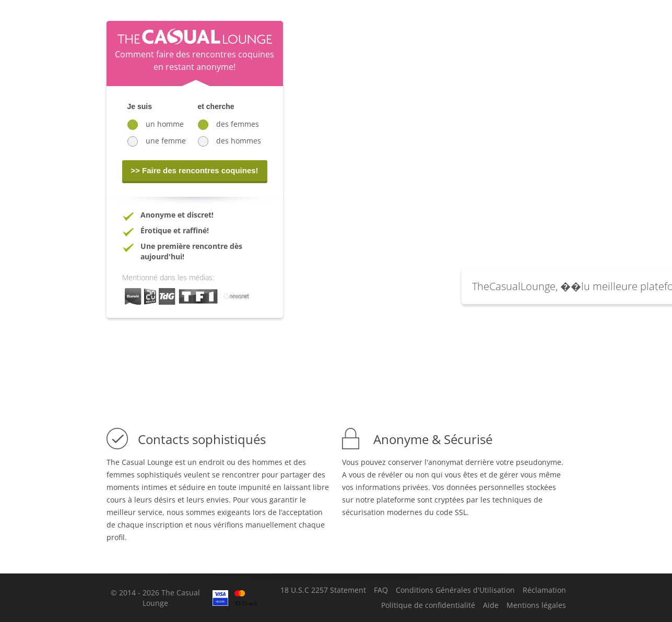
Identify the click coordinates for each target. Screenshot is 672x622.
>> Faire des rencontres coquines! (194, 170)
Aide (491, 605)
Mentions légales (536, 605)
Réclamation (544, 590)
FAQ (381, 590)
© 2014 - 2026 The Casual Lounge (155, 598)
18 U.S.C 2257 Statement (323, 590)
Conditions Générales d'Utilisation (455, 590)
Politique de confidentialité (428, 605)
